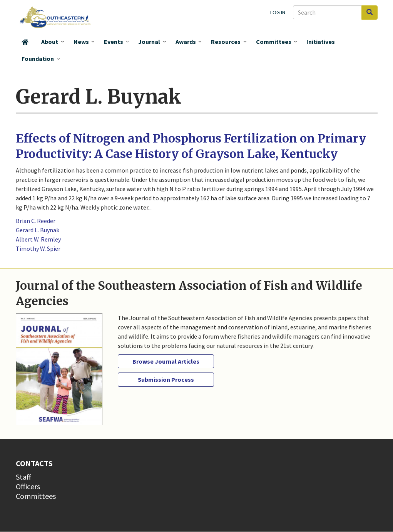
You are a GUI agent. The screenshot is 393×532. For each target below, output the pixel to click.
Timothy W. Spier (38, 248)
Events (114, 42)
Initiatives (321, 42)
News (81, 42)
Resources (226, 42)
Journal (149, 42)
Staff (23, 477)
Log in (278, 12)
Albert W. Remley (38, 239)
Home (25, 42)
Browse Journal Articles (166, 361)
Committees (274, 42)
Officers (28, 486)
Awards (186, 42)
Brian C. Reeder (36, 221)
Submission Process (166, 379)
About (50, 42)
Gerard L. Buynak (38, 230)
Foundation (38, 59)
